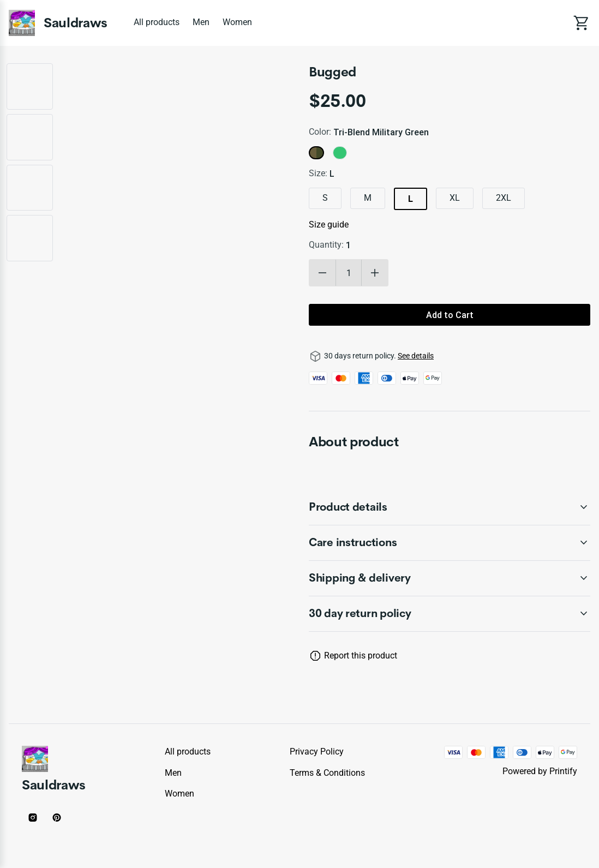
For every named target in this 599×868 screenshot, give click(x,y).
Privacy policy (317, 752)
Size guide (329, 225)
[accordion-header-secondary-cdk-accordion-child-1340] (450, 578)
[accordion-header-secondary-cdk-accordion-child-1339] (450, 543)
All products (157, 22)
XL (455, 198)
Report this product (361, 656)
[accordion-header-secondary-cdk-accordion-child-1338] (450, 507)
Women (237, 22)
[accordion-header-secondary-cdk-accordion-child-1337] (450, 614)
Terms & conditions (327, 773)
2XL (504, 198)
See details (416, 356)
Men (201, 22)
